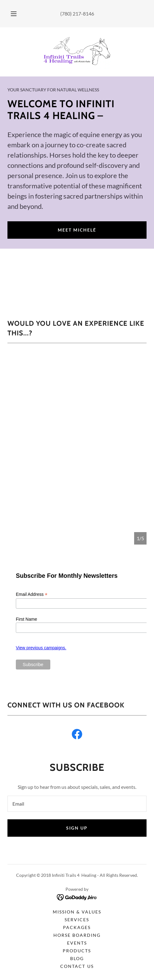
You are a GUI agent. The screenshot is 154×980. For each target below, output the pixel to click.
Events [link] (77, 943)
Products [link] (77, 951)
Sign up (77, 828)
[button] (14, 14)
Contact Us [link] (77, 966)
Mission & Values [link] (77, 912)
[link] (77, 52)
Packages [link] (77, 927)
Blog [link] (77, 958)
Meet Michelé (77, 230)
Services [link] (77, 920)
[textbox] (77, 804)
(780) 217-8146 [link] (77, 14)
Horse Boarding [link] (77, 935)
